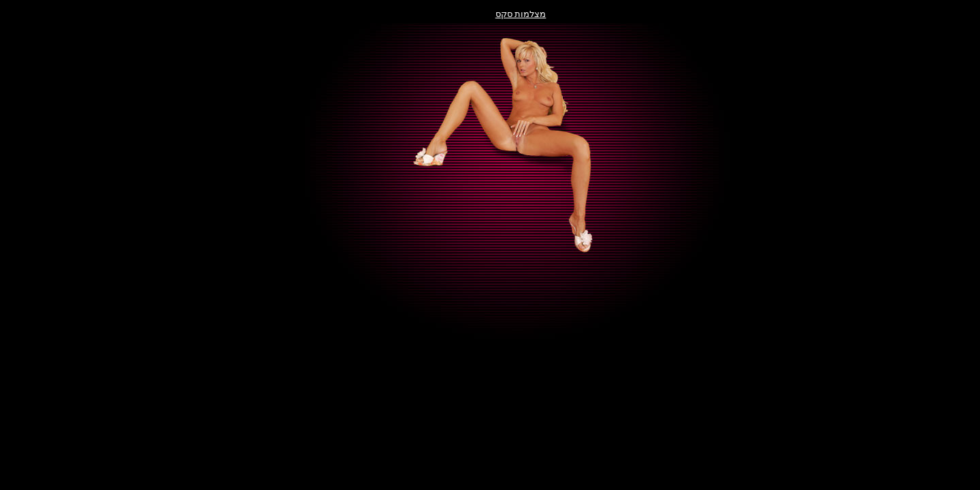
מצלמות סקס (490, 14)
